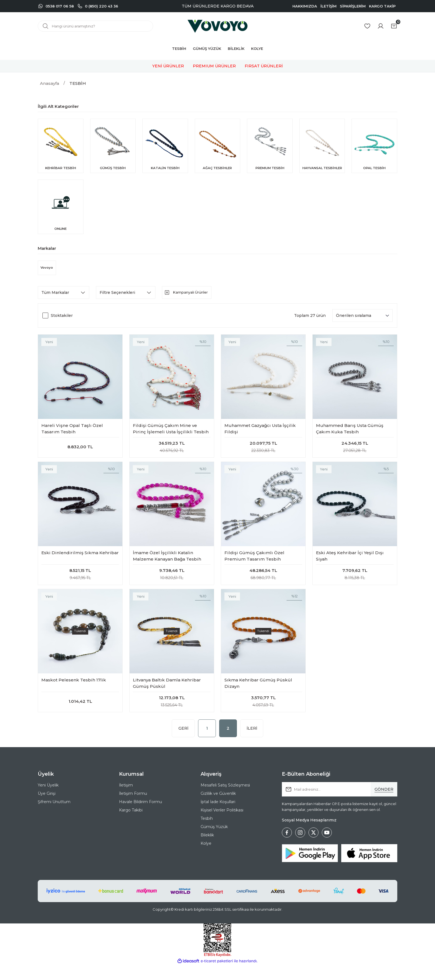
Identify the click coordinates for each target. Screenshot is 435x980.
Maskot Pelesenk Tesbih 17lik (74, 692)
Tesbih (207, 833)
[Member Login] (381, 26)
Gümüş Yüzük (214, 842)
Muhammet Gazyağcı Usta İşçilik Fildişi (260, 435)
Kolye (206, 858)
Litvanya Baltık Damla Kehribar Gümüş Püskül (167, 695)
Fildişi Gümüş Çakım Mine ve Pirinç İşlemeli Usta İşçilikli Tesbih (171, 435)
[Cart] (394, 26)
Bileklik (207, 850)
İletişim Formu (133, 808)
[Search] (95, 26)
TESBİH (78, 83)
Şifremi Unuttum (54, 817)
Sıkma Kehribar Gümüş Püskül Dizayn (258, 695)
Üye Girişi (47, 808)
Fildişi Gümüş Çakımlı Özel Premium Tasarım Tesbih (254, 565)
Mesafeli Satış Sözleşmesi (225, 800)
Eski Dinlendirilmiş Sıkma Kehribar (80, 562)
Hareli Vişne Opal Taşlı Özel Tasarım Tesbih (72, 435)
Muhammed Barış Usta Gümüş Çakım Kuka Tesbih (350, 435)
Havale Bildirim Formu (141, 817)
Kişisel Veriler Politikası (222, 825)
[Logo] (217, 26)
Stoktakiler (62, 322)
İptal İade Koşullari (218, 817)
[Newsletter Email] (340, 804)
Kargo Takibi (131, 825)
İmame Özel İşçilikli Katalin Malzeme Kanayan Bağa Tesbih (167, 565)
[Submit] (384, 804)
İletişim (126, 800)
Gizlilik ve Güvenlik (218, 808)
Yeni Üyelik (48, 800)
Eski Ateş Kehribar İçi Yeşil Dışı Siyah (350, 565)
